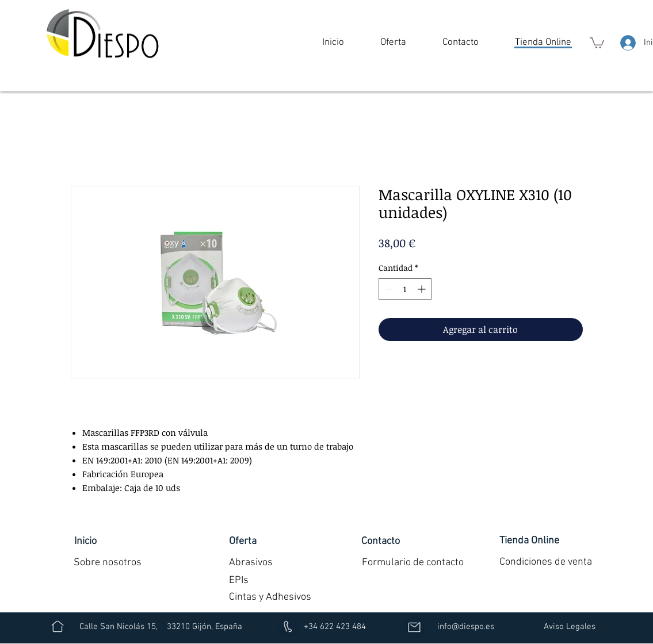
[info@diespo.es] (466, 627)
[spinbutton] (405, 289)
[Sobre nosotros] (108, 562)
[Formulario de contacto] (413, 562)
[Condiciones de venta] (546, 562)
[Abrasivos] (251, 562)
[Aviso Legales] (570, 627)
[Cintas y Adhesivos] (270, 597)
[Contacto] (381, 541)
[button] (394, 43)
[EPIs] (239, 580)
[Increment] (423, 289)
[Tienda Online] (530, 540)
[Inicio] (85, 541)
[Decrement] (387, 289)
